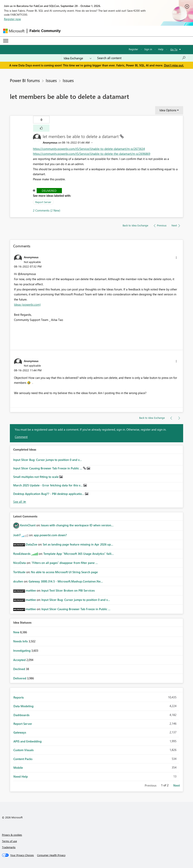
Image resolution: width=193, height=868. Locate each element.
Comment (21, 437)
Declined (20, 669)
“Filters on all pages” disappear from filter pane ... (65, 563)
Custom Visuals (23, 750)
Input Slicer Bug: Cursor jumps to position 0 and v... (48, 460)
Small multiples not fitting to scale (36, 477)
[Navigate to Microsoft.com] (14, 31)
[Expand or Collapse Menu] (6, 41)
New (17, 632)
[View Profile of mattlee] (31, 590)
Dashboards (21, 715)
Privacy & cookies (12, 835)
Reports (19, 697)
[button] (41, 128)
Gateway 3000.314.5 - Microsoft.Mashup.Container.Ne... (66, 581)
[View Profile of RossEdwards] (22, 554)
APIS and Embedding (28, 741)
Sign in (148, 49)
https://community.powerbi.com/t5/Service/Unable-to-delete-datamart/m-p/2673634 (89, 149)
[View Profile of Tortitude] (19, 572)
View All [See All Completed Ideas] (20, 502)
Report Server (43, 202)
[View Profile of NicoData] (20, 563)
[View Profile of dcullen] (18, 581)
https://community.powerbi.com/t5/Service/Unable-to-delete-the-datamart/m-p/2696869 (92, 154)
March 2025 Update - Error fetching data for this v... (48, 485)
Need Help (21, 776)
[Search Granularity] (78, 58)
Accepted (20, 660)
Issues (51, 80)
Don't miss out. (174, 65)
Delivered (49, 191)
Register (133, 49)
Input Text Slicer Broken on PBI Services (68, 590)
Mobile (18, 768)
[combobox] (141, 58)
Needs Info (21, 641)
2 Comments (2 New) (47, 210)
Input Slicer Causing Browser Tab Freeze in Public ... (48, 468)
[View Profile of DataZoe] (32, 544)
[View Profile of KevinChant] (28, 525)
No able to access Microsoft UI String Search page (64, 572)
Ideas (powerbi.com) (27, 304)
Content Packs (23, 759)
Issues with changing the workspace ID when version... (77, 525)
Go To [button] (174, 49)
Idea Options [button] (168, 110)
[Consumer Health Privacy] (51, 855)
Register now (12, 19)
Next (177, 785)
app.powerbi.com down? (50, 535)
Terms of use (9, 841)
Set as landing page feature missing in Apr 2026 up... (78, 544)
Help (161, 49)
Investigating (22, 651)
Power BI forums (25, 80)
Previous (151, 785)
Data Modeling (23, 706)
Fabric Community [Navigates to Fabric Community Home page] (45, 31)
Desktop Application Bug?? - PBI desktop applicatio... (49, 494)
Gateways (20, 732)
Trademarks (9, 847)
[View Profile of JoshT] (17, 535)
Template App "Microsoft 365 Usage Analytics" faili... (79, 554)
